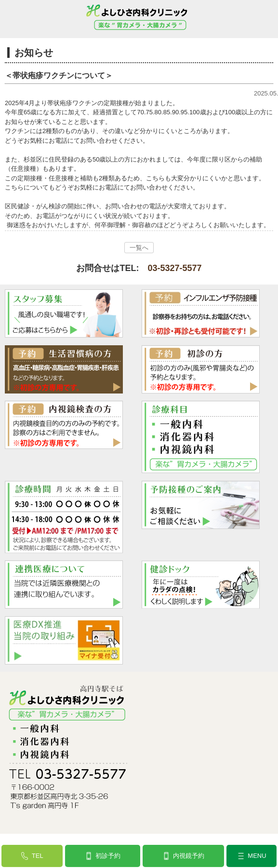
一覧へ (139, 248)
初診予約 (108, 856)
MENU (257, 856)
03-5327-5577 (174, 268)
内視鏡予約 (189, 856)
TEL (38, 856)
